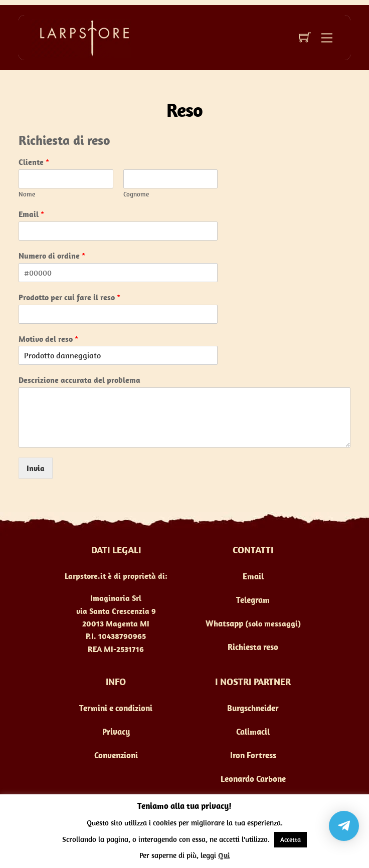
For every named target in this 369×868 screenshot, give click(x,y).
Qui (224, 855)
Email (31, 214)
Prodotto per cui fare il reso (69, 297)
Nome (27, 194)
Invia (36, 468)
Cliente (34, 162)
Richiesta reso (253, 647)
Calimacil (253, 732)
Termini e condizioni (116, 708)
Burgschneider (253, 708)
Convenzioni (116, 755)
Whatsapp (224, 623)
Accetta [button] (291, 840)
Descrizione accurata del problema (79, 380)
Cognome (136, 194)
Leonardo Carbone (253, 779)
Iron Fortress (253, 755)
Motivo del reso (48, 339)
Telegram (253, 600)
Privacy (116, 732)
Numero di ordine (52, 256)
